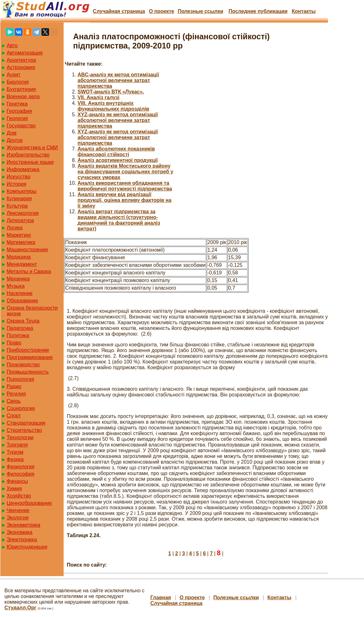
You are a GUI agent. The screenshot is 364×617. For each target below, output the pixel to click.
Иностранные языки (30, 162)
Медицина (19, 257)
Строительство (24, 430)
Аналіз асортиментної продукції (118, 160)
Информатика (23, 169)
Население (20, 293)
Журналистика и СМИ (32, 148)
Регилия (16, 394)
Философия (20, 474)
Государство (21, 126)
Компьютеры (22, 191)
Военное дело (23, 96)
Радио (14, 386)
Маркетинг (19, 235)
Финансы (17, 481)
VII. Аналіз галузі (98, 97)
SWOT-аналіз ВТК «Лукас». (111, 92)
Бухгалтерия (21, 89)
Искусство (19, 177)
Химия (14, 488)
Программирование (30, 357)
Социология (21, 408)
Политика (18, 335)
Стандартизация (26, 423)
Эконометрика (23, 525)
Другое (15, 140)
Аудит (14, 75)
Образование (22, 301)
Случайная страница (119, 11)
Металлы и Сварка (29, 271)
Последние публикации (258, 11)
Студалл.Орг (20, 608)
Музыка (16, 286)
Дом (12, 133)
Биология (18, 82)
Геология (17, 118)
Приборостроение (28, 350)
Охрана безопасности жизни (32, 311)
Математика (21, 242)
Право (14, 343)
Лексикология (23, 213)
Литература (20, 220)
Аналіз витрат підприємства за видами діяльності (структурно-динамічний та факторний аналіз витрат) (119, 220)
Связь (14, 401)
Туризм (15, 452)
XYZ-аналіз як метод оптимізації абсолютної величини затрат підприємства (118, 120)
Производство (23, 365)
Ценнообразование (29, 503)
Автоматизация (25, 53)
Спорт (14, 416)
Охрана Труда (23, 321)
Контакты (304, 11)
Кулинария (19, 199)
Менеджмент (22, 264)
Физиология (21, 467)
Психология (20, 379)
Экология (18, 518)
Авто (12, 45)
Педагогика (20, 328)
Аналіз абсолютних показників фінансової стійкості (116, 152)
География (19, 111)
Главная (161, 598)
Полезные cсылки (200, 11)
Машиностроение (27, 250)
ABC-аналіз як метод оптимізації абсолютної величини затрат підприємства (118, 80)
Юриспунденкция (27, 547)
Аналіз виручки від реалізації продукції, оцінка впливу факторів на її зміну (125, 200)
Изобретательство (28, 155)
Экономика (20, 532)
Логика (15, 228)
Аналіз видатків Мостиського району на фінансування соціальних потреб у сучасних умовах (125, 172)
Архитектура (21, 60)
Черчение (18, 510)
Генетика (17, 104)
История (16, 184)
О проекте (161, 11)
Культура (17, 206)
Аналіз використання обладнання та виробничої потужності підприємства (125, 186)
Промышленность (28, 372)
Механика (18, 279)
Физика (15, 459)
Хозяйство (19, 496)
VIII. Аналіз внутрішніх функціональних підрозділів (113, 106)
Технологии (20, 437)
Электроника (22, 540)
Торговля (17, 445)
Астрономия (21, 67)
